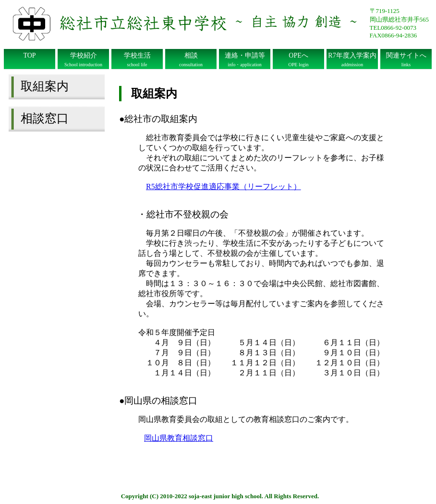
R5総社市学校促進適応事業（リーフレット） (224, 186)
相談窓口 (45, 118)
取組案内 (45, 86)
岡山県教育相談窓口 (179, 438)
